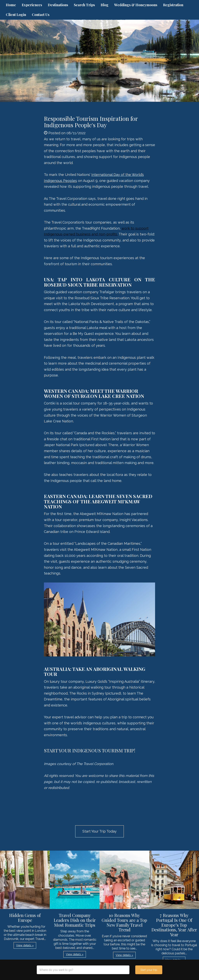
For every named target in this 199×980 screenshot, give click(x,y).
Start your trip (149, 970)
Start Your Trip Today (99, 831)
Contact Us (41, 15)
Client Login (16, 15)
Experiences (32, 5)
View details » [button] (25, 945)
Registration (173, 5)
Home (11, 5)
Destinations (58, 5)
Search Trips (84, 5)
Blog (105, 5)
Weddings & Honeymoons (136, 5)
